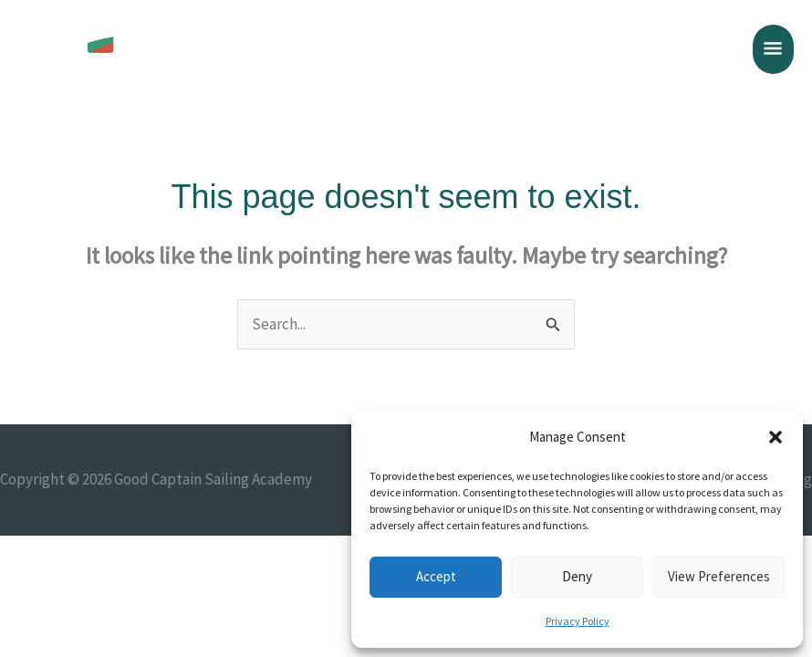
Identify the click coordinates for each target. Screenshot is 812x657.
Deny (577, 576)
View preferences (719, 576)
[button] (776, 437)
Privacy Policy (578, 621)
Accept (436, 576)
